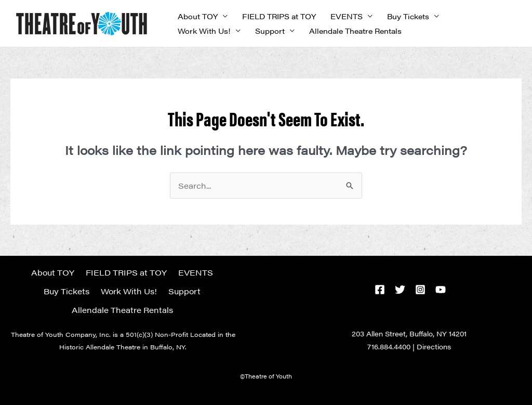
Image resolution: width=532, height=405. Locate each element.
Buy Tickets (408, 16)
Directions (434, 347)
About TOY (198, 16)
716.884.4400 (389, 347)
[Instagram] (420, 290)
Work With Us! (204, 31)
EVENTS (347, 16)
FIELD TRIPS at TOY (279, 16)
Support (270, 31)
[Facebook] (380, 290)
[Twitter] (400, 290)
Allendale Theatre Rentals (355, 31)
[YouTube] (441, 290)
